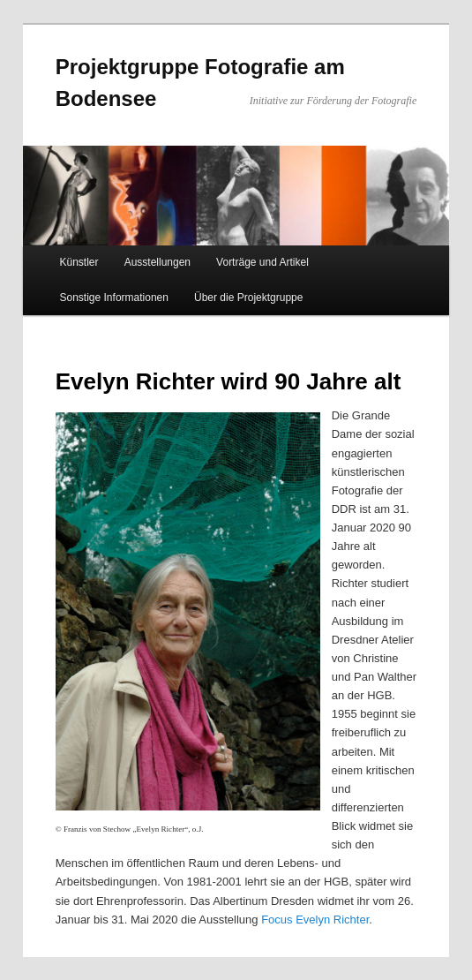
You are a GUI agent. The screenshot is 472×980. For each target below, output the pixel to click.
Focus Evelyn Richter (315, 920)
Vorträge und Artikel (262, 262)
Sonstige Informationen (114, 298)
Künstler (79, 262)
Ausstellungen (157, 262)
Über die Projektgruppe (248, 298)
